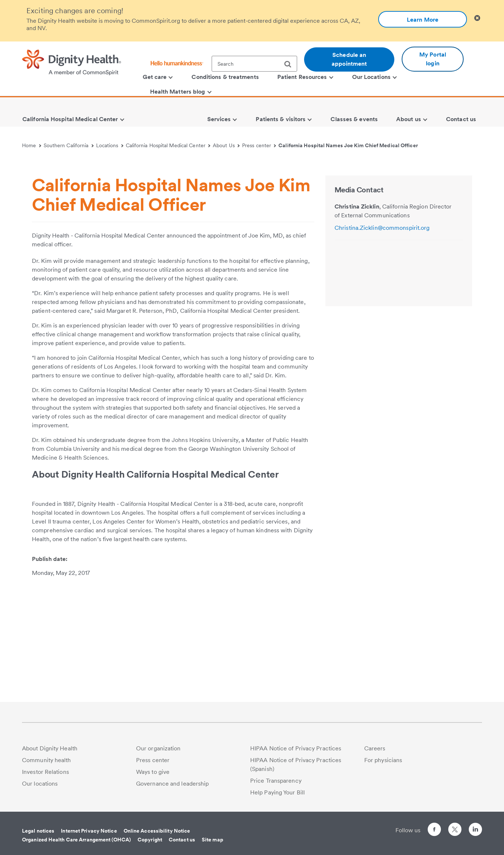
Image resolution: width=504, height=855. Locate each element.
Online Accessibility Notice (157, 831)
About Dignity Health (50, 748)
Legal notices (38, 831)
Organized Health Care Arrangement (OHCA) (76, 840)
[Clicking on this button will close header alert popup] (477, 18)
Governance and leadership (173, 784)
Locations (110, 145)
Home (32, 145)
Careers (375, 748)
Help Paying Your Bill (277, 792)
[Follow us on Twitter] (455, 826)
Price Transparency (276, 781)
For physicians (383, 760)
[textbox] (254, 64)
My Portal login (433, 59)
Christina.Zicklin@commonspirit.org (382, 345)
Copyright (150, 840)
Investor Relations (45, 772)
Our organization (158, 748)
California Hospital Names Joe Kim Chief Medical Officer (348, 145)
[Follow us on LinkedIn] (475, 831)
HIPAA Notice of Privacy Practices (296, 748)
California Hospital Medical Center (168, 145)
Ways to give (153, 772)
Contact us (182, 840)
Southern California (69, 145)
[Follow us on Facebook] (434, 831)
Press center (259, 145)
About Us (226, 145)
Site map (213, 840)
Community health (47, 760)
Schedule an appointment (349, 59)
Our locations (40, 784)
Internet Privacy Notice (89, 831)
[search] (291, 64)
